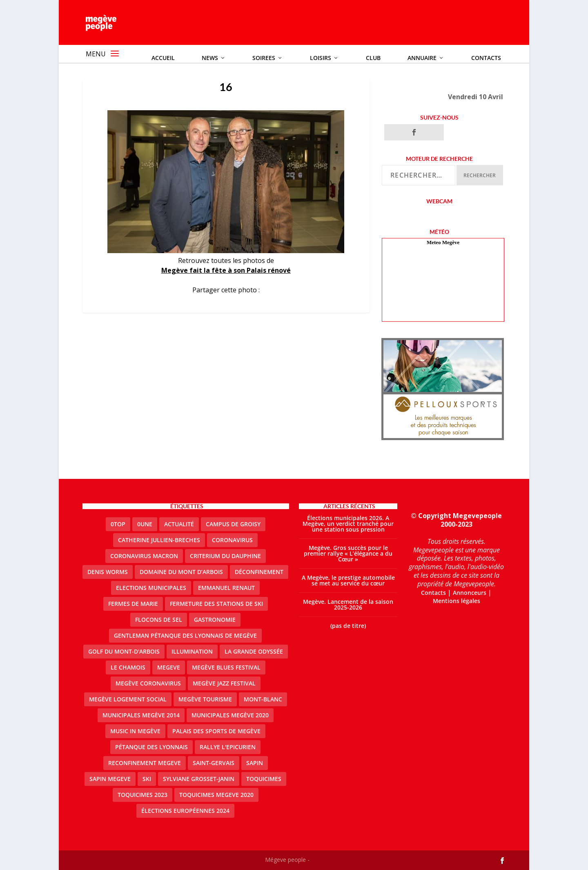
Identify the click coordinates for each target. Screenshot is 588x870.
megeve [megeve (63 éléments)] (169, 667)
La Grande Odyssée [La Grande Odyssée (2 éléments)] (254, 651)
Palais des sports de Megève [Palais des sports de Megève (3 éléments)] (216, 731)
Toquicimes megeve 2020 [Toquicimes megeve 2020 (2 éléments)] (216, 795)
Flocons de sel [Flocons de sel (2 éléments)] (159, 620)
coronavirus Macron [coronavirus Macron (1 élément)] (144, 556)
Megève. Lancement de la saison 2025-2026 (348, 604)
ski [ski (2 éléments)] (147, 779)
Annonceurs (470, 593)
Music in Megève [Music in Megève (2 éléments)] (135, 731)
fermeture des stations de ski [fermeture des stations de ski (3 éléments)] (216, 604)
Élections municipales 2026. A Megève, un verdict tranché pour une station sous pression (348, 524)
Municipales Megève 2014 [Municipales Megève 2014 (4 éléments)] (141, 715)
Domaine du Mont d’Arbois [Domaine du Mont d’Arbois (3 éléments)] (181, 572)
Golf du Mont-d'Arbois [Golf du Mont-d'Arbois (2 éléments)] (124, 651)
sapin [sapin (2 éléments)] (255, 763)
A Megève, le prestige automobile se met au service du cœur (348, 580)
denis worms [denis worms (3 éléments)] (108, 572)
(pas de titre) (348, 626)
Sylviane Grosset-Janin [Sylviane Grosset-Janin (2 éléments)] (199, 779)
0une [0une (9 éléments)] (145, 524)
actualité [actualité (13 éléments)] (179, 524)
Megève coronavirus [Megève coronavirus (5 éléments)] (148, 683)
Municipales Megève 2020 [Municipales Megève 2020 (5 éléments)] (230, 715)
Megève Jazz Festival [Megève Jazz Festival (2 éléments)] (224, 683)
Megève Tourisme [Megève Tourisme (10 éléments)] (205, 699)
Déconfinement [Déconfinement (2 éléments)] (259, 572)
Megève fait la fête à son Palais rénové (226, 270)
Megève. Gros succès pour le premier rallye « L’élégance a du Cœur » (348, 553)
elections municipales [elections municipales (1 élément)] (151, 588)
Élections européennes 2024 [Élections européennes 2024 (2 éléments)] (185, 811)
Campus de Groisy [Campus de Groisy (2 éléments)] (233, 524)
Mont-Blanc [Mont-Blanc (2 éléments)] (263, 699)
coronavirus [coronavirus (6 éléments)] (232, 540)
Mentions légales (457, 601)
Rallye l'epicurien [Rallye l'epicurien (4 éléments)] (228, 747)
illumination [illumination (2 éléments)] (192, 651)
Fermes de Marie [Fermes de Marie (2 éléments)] (133, 604)
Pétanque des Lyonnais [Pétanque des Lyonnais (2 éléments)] (151, 747)
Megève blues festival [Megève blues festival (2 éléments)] (226, 667)
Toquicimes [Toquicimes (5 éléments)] (264, 779)
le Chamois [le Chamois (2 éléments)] (128, 667)
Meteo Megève (443, 242)
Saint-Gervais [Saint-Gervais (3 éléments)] (214, 763)
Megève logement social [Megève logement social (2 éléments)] (128, 699)
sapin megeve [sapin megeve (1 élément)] (110, 779)
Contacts (433, 593)
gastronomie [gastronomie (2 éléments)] (215, 620)
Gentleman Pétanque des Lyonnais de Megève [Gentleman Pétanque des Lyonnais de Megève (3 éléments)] (185, 635)
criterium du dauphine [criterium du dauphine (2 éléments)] (225, 556)
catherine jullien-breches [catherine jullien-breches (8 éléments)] (159, 540)
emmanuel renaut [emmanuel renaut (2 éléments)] (226, 588)
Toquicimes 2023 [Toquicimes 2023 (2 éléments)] (143, 795)
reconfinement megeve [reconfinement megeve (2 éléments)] (145, 763)
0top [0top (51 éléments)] (118, 524)
